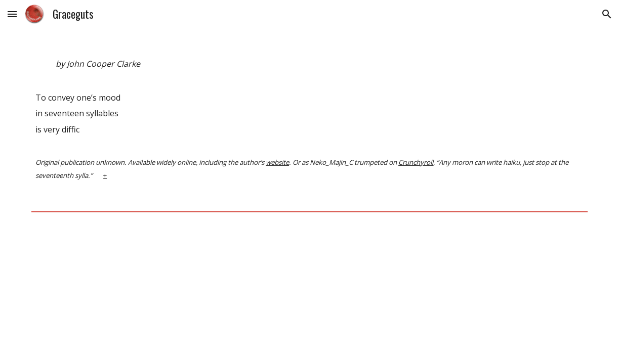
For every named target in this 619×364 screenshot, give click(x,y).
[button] (12, 14)
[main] (309, 123)
